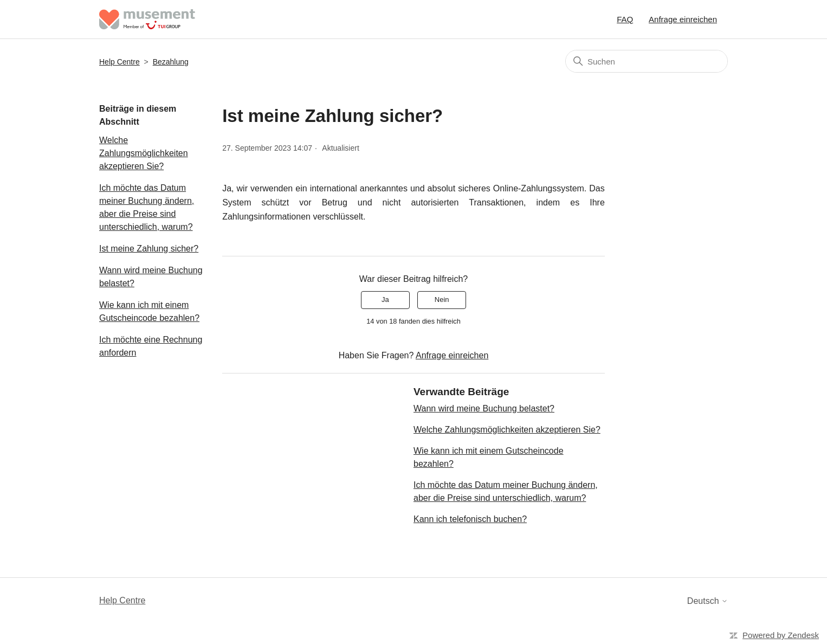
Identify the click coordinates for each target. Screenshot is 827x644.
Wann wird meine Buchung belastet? (151, 277)
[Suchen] (647, 61)
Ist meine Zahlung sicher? (149, 249)
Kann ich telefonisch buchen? (470, 519)
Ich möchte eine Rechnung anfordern (151, 346)
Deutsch (708, 601)
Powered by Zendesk (781, 635)
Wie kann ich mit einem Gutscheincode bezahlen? (149, 311)
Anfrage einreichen (683, 19)
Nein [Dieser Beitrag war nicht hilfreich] (442, 300)
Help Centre (119, 62)
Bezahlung (171, 62)
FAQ (625, 19)
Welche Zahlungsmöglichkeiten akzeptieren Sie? (144, 153)
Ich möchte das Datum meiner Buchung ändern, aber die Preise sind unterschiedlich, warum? (147, 207)
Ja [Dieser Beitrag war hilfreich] (385, 300)
